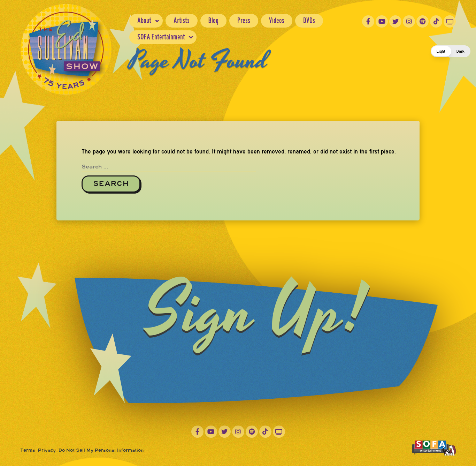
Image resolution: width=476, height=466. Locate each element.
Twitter (395, 21)
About (144, 20)
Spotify (423, 21)
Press (244, 20)
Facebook (368, 21)
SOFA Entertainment (161, 37)
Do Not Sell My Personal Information (101, 450)
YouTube (382, 21)
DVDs (309, 20)
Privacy (47, 450)
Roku (450, 21)
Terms (28, 450)
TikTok (436, 21)
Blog (213, 20)
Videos (277, 20)
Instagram (409, 21)
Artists (182, 20)
